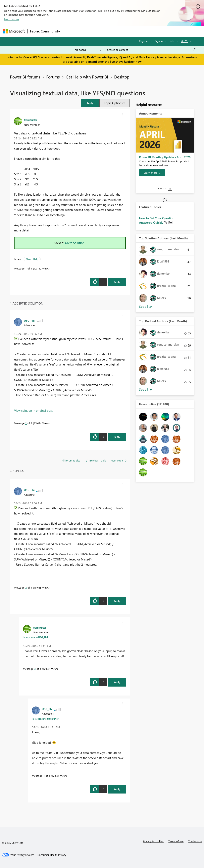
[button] (90, 103)
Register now (133, 62)
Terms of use (176, 841)
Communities (121, 31)
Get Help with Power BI (87, 77)
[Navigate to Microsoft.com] (14, 31)
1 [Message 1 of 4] (26, 268)
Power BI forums (25, 77)
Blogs (138, 31)
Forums (69, 31)
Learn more (11, 19)
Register (144, 41)
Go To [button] (185, 41)
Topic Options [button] (113, 103)
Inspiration (87, 31)
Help (171, 41)
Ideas (103, 31)
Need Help (32, 259)
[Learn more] (152, 173)
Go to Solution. (75, 243)
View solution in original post (33, 410)
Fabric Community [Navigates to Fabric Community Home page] (45, 31)
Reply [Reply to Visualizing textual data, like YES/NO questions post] (117, 282)
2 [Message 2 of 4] (26, 423)
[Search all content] (152, 50)
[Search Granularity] (87, 50)
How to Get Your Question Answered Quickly (157, 220)
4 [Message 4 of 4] (44, 776)
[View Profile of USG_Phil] (30, 320)
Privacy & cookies (153, 841)
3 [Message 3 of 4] (35, 669)
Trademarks (195, 841)
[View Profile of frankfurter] (31, 120)
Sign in (159, 41)
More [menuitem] (152, 31)
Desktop (122, 77)
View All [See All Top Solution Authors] (146, 307)
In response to (35, 637)
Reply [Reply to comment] (117, 437)
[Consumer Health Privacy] (52, 855)
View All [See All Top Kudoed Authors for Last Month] (146, 389)
